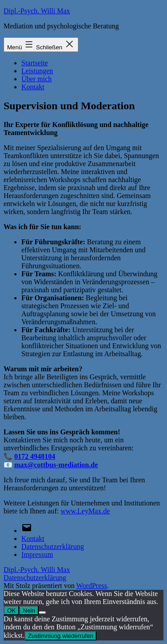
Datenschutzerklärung (35, 578)
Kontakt (33, 87)
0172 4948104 (35, 456)
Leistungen (37, 71)
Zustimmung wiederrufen (61, 636)
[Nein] (42, 612)
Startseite (35, 63)
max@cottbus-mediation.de (56, 465)
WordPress (92, 586)
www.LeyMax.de (85, 511)
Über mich (37, 79)
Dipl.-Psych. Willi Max (37, 11)
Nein (29, 610)
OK (11, 610)
